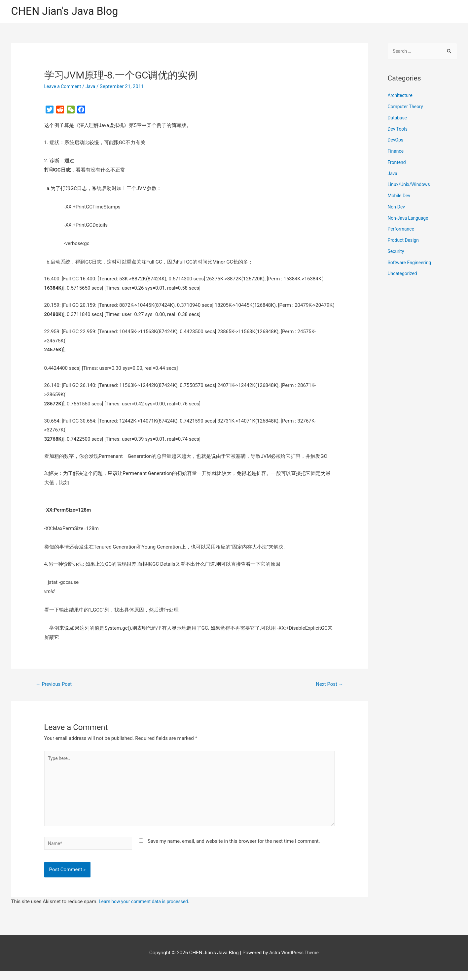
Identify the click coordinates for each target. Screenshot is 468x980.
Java (94, 87)
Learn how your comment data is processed (147, 911)
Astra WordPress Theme (294, 962)
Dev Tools (398, 131)
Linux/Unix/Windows (411, 186)
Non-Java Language (410, 220)
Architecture (401, 97)
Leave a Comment (64, 87)
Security (397, 253)
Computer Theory (407, 108)
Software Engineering (411, 264)
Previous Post (55, 686)
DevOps (396, 142)
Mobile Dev (400, 197)
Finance (396, 153)
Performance (402, 231)
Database (398, 119)
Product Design (405, 242)
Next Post (328, 686)
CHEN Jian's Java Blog (69, 12)
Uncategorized (404, 275)
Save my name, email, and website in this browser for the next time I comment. (234, 849)
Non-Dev (397, 208)
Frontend (397, 164)
